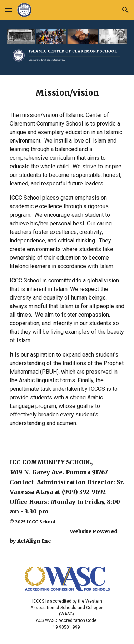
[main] (67, 260)
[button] (9, 10)
